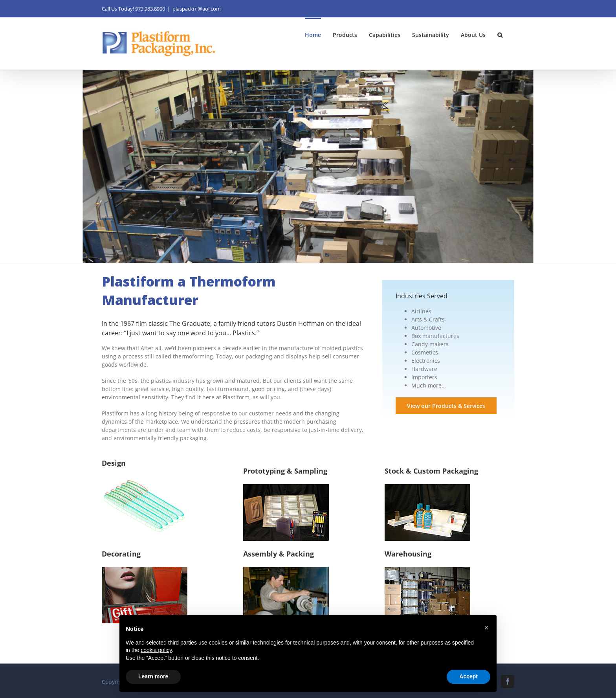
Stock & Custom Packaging (431, 471)
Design (114, 463)
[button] (500, 34)
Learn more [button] (153, 676)
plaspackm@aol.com (197, 9)
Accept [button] (468, 676)
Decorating (121, 554)
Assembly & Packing (279, 554)
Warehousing (408, 554)
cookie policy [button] (156, 650)
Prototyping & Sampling (285, 471)
